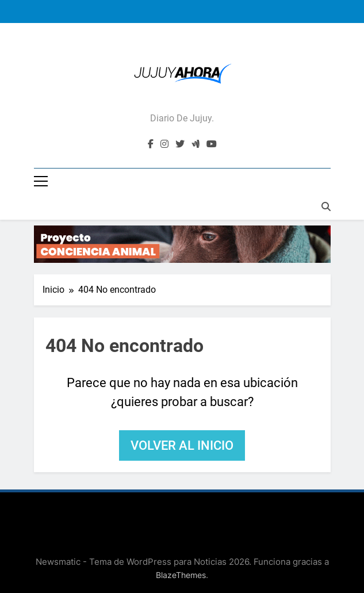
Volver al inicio (182, 445)
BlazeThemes (181, 575)
